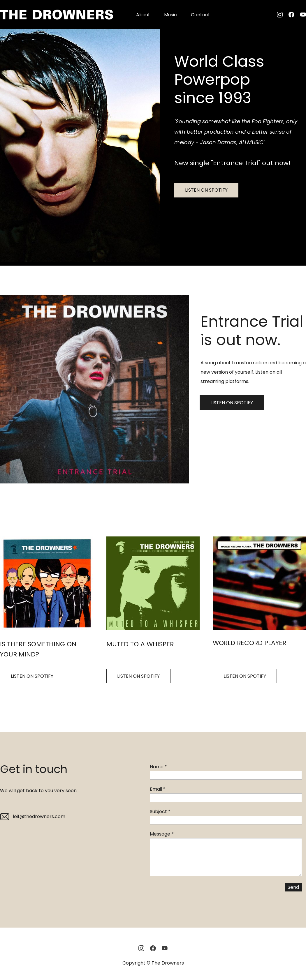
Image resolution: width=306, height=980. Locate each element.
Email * (158, 789)
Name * (158, 767)
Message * (162, 834)
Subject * (160, 812)
